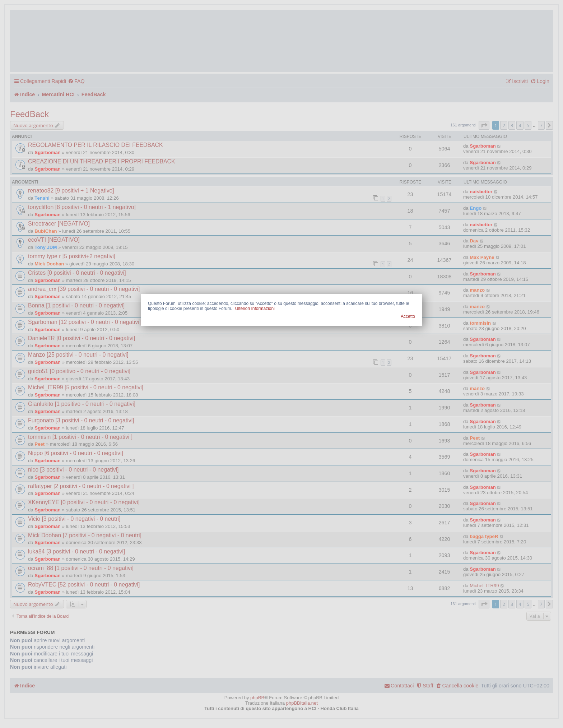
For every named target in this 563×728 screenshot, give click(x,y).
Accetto (408, 316)
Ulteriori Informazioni (255, 309)
